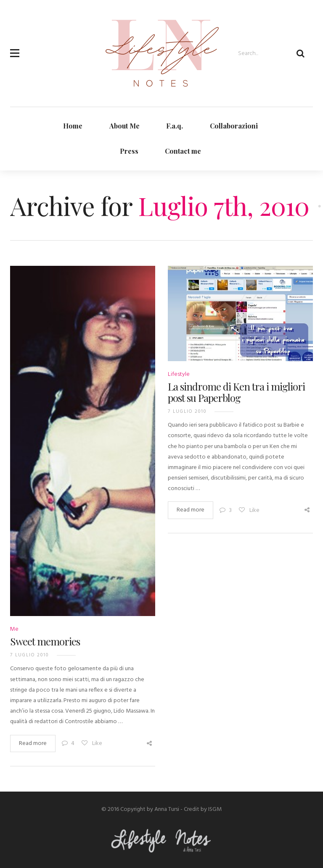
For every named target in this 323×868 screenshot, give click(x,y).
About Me (124, 126)
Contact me (183, 151)
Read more (33, 743)
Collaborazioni (234, 126)
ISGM (215, 809)
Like (91, 743)
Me (14, 629)
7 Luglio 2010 (29, 655)
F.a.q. (175, 126)
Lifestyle (179, 374)
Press (129, 151)
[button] (15, 48)
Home (73, 126)
